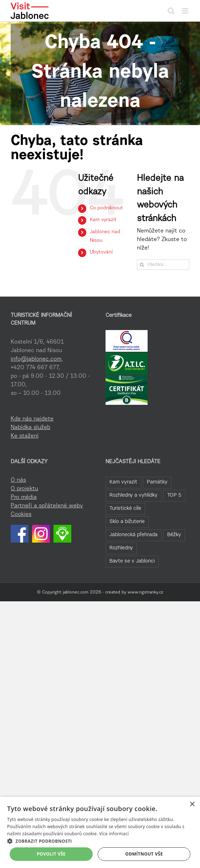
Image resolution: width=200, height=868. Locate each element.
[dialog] (100, 832)
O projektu (24, 489)
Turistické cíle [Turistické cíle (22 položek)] (125, 509)
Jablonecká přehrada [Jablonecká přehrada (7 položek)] (134, 535)
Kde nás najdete (32, 419)
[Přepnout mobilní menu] (186, 11)
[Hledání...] (163, 265)
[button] (100, 841)
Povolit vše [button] (51, 854)
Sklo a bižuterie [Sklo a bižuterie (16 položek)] (127, 522)
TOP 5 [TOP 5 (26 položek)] (174, 495)
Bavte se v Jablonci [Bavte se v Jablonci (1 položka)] (132, 561)
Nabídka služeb (30, 428)
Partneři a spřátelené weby (47, 506)
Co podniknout (106, 208)
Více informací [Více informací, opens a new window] (114, 834)
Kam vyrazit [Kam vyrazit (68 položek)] (123, 482)
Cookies (21, 514)
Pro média (24, 497)
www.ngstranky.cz (145, 592)
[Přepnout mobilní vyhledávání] (171, 11)
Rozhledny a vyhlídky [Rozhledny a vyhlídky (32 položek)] (134, 495)
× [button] (192, 804)
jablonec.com (76, 592)
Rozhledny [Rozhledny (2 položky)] (121, 548)
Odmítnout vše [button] (144, 854)
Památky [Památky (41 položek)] (157, 482)
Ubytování (101, 252)
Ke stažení (25, 436)
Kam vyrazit (103, 220)
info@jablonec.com (36, 359)
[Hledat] (142, 265)
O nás (18, 480)
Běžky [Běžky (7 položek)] (174, 535)
